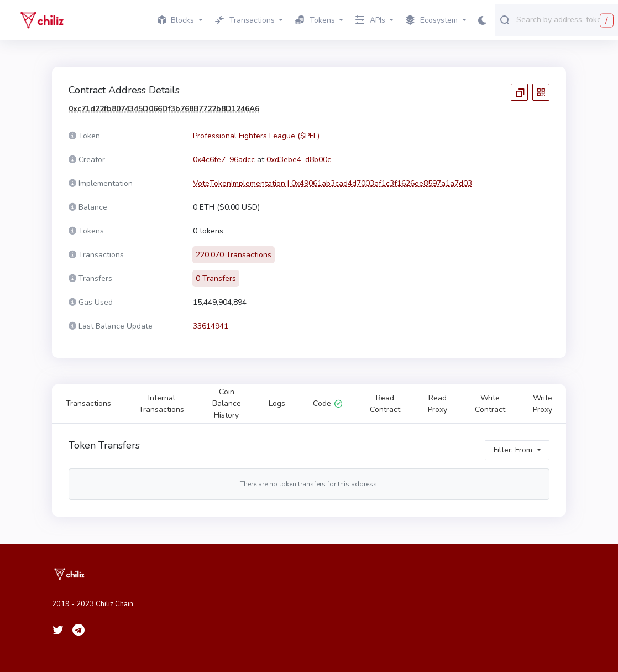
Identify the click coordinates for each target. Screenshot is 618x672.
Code (328, 403)
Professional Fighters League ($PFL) (256, 136)
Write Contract (490, 404)
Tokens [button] (315, 20)
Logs (277, 403)
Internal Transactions (161, 404)
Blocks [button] (176, 20)
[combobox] (565, 19)
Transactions (88, 403)
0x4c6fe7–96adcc (224, 160)
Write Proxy (543, 404)
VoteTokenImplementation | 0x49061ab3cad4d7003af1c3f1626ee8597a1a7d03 (332, 183)
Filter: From (513, 450)
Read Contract (385, 404)
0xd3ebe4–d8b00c (299, 160)
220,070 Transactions (234, 255)
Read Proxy (438, 404)
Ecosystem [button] (432, 20)
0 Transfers (216, 278)
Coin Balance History (227, 403)
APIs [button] (370, 20)
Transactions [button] (245, 20)
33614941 (211, 326)
